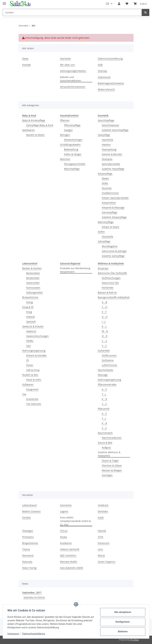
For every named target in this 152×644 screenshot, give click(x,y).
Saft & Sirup (33, 370)
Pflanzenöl (104, 409)
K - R (104, 399)
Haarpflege (104, 135)
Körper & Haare (111, 227)
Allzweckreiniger (73, 140)
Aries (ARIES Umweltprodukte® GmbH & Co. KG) (75, 521)
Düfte (105, 183)
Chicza (64, 531)
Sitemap (102, 71)
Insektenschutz (110, 193)
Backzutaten (33, 273)
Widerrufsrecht (106, 89)
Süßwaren (28, 384)
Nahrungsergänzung (34, 351)
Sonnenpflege (110, 212)
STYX (100, 537)
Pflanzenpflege (72, 125)
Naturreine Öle (110, 283)
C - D (105, 307)
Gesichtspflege (106, 120)
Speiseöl (31, 321)
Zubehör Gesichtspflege (115, 130)
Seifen (101, 232)
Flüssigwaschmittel (75, 164)
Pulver (30, 365)
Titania (26, 549)
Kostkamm (66, 543)
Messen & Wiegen (112, 470)
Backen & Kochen (32, 268)
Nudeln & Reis (30, 375)
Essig (29, 312)
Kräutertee (32, 399)
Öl (28, 360)
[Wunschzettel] (127, 4)
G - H (105, 317)
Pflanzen (65, 120)
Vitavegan (28, 531)
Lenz (100, 549)
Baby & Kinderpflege (34, 120)
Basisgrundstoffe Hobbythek (114, 297)
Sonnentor (66, 505)
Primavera (28, 537)
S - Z (104, 404)
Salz (29, 346)
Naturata (27, 562)
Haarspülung (109, 149)
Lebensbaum (30, 505)
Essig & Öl (28, 307)
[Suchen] (72, 12)
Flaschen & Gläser (112, 465)
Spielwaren (29, 130)
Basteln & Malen (35, 135)
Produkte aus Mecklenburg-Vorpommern (75, 270)
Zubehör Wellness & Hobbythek (109, 454)
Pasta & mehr (34, 380)
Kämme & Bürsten (112, 154)
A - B (104, 302)
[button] (119, 4)
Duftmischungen (111, 278)
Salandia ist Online (34, 597)
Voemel (102, 531)
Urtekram (103, 505)
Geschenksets (106, 370)
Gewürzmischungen (37, 336)
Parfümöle (108, 288)
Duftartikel (104, 351)
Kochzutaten (33, 288)
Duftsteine (108, 360)
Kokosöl (31, 317)
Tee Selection (34, 404)
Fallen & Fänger (73, 154)
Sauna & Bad (105, 443)
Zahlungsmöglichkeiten (73, 71)
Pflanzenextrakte (107, 384)
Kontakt (27, 65)
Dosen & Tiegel (110, 461)
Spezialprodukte (111, 164)
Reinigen (65, 135)
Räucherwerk (105, 433)
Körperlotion (109, 203)
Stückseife (108, 237)
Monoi (101, 555)
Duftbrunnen (109, 355)
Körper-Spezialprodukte (115, 198)
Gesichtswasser (111, 125)
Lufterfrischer (110, 365)
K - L (104, 326)
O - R (105, 336)
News (25, 59)
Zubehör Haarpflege (113, 169)
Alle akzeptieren (122, 612)
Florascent (104, 543)
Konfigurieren (122, 622)
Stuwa (63, 537)
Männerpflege (106, 222)
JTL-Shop (135, 640)
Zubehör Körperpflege (114, 217)
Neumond (28, 555)
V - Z (104, 346)
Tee (24, 394)
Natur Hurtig (29, 568)
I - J (104, 321)
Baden (105, 178)
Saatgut (68, 130)
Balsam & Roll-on (107, 292)
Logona (64, 511)
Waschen (65, 159)
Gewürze (31, 331)
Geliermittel (33, 283)
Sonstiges (107, 475)
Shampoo (107, 159)
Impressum (14, 634)
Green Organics (107, 562)
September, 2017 (32, 592)
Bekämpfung (71, 149)
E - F (104, 312)
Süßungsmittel (34, 292)
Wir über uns (67, 65)
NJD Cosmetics (68, 555)
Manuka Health (69, 562)
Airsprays (103, 268)
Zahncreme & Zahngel (114, 251)
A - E (104, 389)
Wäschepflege (72, 169)
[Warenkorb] (140, 4)
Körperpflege (105, 174)
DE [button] (108, 4)
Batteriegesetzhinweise (111, 83)
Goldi (101, 518)
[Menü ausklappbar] (4, 2)
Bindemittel (33, 278)
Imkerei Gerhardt (70, 549)
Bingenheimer (30, 543)
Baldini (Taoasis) (31, 511)
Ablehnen (122, 631)
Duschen (107, 188)
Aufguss (106, 447)
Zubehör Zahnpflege (113, 256)
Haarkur (106, 145)
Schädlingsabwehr (70, 145)
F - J (104, 394)
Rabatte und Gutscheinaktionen (71, 79)
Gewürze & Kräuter (33, 326)
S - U (104, 341)
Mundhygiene (110, 246)
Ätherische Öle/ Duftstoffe (112, 273)
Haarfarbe (108, 140)
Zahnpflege (104, 241)
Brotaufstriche (30, 297)
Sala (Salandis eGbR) (71, 568)
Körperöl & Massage (113, 207)
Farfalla (26, 518)
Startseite (65, 59)
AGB (100, 65)
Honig (30, 302)
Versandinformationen (73, 87)
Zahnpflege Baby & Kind (40, 125)
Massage (103, 375)
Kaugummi (32, 389)
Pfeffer (30, 341)
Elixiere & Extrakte (36, 355)
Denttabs (103, 511)
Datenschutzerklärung (34, 634)
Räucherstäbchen (112, 438)
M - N (105, 331)
